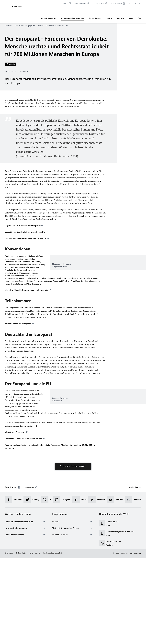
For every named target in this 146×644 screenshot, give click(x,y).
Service (109, 18)
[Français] (140, 3)
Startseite (10, 26)
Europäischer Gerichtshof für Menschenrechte (25, 295)
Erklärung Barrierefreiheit (53, 639)
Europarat (51, 26)
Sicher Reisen (95, 18)
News (131, 18)
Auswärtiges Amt (49, 18)
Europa (42, 26)
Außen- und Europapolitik (73, 18)
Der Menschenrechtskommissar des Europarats (26, 301)
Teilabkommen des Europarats (18, 398)
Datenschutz (21, 639)
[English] (135, 3)
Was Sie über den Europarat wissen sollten (23, 525)
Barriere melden (34, 639)
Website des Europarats (15, 519)
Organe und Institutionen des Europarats (23, 289)
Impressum (9, 639)
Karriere (120, 18)
